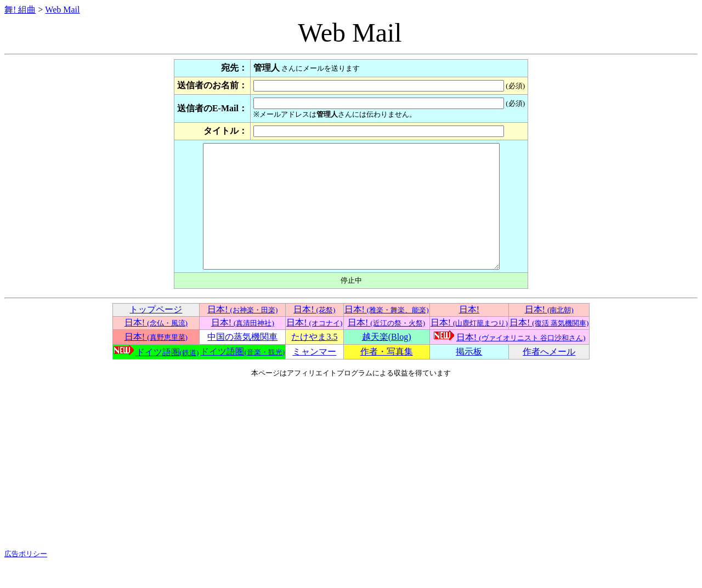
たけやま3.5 (314, 361)
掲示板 (469, 376)
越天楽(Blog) (387, 361)
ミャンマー (314, 376)
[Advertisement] (351, 488)
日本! (242, 334)
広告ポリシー (26, 578)
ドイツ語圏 (168, 377)
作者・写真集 (387, 376)
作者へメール (549, 376)
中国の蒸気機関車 (242, 361)
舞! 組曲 (20, 10)
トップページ (156, 334)
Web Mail (62, 10)
